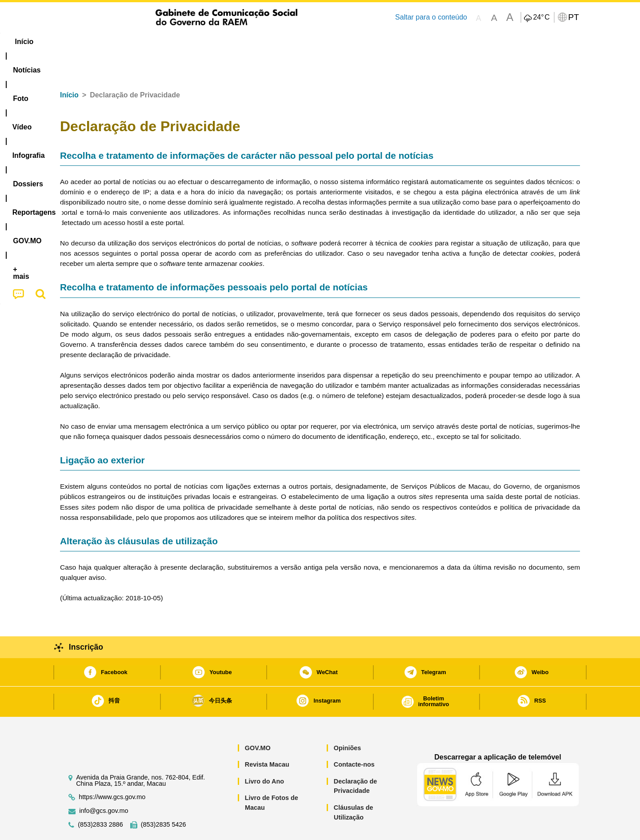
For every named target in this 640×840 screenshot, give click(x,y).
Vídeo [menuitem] (196, 42)
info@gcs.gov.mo (104, 784)
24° (541, 17)
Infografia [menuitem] (239, 42)
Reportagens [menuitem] (341, 42)
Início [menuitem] (78, 42)
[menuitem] (120, 42)
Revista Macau (267, 737)
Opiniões (348, 721)
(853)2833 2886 (100, 798)
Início (69, 68)
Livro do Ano (264, 754)
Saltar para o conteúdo (431, 17)
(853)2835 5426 (164, 798)
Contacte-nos (354, 737)
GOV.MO (258, 721)
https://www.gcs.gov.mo (112, 770)
